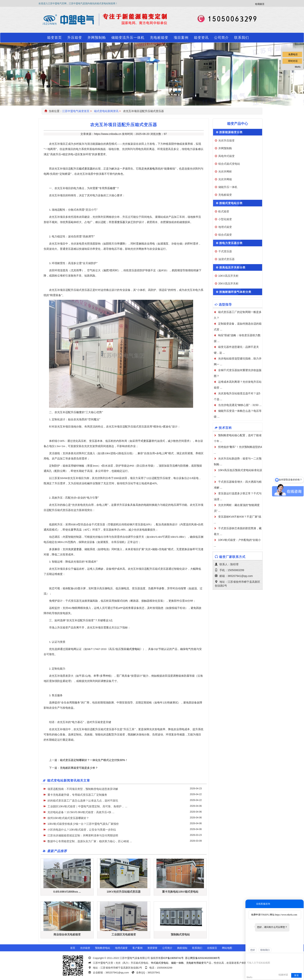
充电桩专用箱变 (195, 963)
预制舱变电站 (103, 948)
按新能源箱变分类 (231, 132)
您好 (253, 950)
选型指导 (225, 305)
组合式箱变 (225, 235)
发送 (296, 975)
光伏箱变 (85, 948)
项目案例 (181, 38)
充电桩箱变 (159, 38)
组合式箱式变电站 (229, 164)
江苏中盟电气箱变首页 (76, 111)
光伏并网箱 (225, 179)
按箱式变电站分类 (231, 203)
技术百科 (225, 428)
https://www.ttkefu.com (286, 915)
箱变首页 (54, 38)
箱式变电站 (133, 649)
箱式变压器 (86, 169)
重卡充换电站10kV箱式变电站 (180, 892)
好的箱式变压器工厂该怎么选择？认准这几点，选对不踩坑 (83, 801)
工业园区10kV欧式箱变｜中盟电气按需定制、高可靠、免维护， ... (87, 806)
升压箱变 (75, 38)
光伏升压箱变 (226, 140)
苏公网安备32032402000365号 (203, 958)
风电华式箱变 (226, 156)
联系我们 (242, 38)
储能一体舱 (177, 963)
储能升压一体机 (228, 187)
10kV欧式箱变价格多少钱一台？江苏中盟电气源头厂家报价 (83, 824)
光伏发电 (149, 169)
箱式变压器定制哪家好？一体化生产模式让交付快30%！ (94, 760)
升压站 (69, 222)
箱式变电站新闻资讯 (106, 111)
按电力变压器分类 (231, 243)
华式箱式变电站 (160, 963)
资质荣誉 (152, 948)
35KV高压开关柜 (228, 284)
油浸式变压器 (226, 259)
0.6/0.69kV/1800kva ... (67, 892)
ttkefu (298, 67)
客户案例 (137, 948)
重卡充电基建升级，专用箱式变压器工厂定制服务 (77, 795)
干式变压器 (145, 441)
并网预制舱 (97, 38)
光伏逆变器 (75, 549)
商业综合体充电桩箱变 (67, 934)
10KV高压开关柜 (228, 276)
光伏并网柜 (225, 172)
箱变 (79, 412)
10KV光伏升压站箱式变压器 (124, 892)
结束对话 (283, 975)
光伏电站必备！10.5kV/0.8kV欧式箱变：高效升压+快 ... (81, 812)
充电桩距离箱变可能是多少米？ (79, 768)
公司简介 (221, 38)
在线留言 (212, 948)
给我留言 (260, 4)
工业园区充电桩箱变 (124, 934)
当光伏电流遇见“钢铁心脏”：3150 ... (240, 405)
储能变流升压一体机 (128, 38)
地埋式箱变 (225, 227)
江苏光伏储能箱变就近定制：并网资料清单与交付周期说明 (83, 835)
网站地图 (227, 948)
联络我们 (265, 950)
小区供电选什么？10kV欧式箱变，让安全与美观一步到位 (82, 830)
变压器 (121, 222)
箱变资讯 (201, 38)
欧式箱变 (224, 211)
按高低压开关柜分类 (232, 267)
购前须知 (182, 948)
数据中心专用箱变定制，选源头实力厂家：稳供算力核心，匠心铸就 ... (90, 841)
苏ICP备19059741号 (172, 958)
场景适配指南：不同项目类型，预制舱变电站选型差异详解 (83, 789)
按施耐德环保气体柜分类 (235, 292)
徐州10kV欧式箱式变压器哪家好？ (68, 818)
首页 (73, 948)
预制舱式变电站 (180, 934)
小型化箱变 (225, 219)
